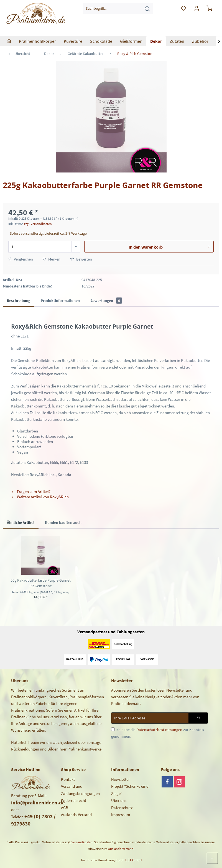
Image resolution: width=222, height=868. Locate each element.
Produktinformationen (60, 301)
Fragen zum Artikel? (31, 491)
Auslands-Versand (76, 815)
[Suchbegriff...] (118, 8)
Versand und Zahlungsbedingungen (80, 790)
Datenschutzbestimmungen (159, 730)
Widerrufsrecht (74, 800)
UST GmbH (133, 860)
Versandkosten (82, 842)
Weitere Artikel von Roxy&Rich (40, 497)
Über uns (119, 800)
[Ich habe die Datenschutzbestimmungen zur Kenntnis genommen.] (113, 729)
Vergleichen (21, 259)
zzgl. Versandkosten (38, 224)
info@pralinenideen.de (38, 802)
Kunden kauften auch (63, 522)
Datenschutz (122, 808)
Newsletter (120, 779)
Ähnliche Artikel (21, 522)
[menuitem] (118, 8)
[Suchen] (147, 8)
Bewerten (81, 259)
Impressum (121, 815)
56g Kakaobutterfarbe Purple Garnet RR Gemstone (41, 583)
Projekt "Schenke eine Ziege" (130, 790)
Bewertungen (106, 301)
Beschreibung (19, 301)
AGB (65, 808)
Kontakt (68, 779)
